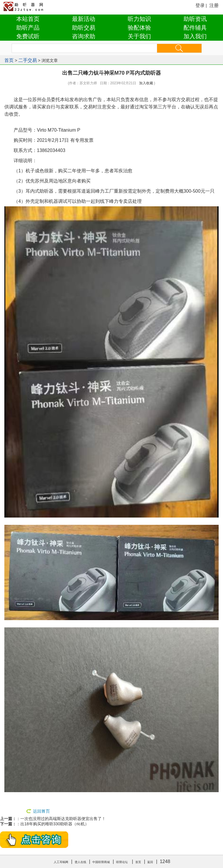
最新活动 (84, 19)
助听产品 (28, 28)
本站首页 (28, 19)
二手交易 (28, 60)
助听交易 (84, 28)
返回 (150, 862)
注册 (214, 5)
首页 (9, 60)
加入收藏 (146, 83)
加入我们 (195, 36)
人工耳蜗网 (61, 862)
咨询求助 (84, 36)
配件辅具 (195, 28)
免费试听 (28, 36)
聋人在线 (80, 862)
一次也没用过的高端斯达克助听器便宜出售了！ (63, 819)
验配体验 (139, 28)
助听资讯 (195, 19)
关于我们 (139, 36)
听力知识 (139, 19)
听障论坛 (122, 862)
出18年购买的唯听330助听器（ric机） (55, 824)
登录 (200, 5)
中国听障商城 (101, 862)
